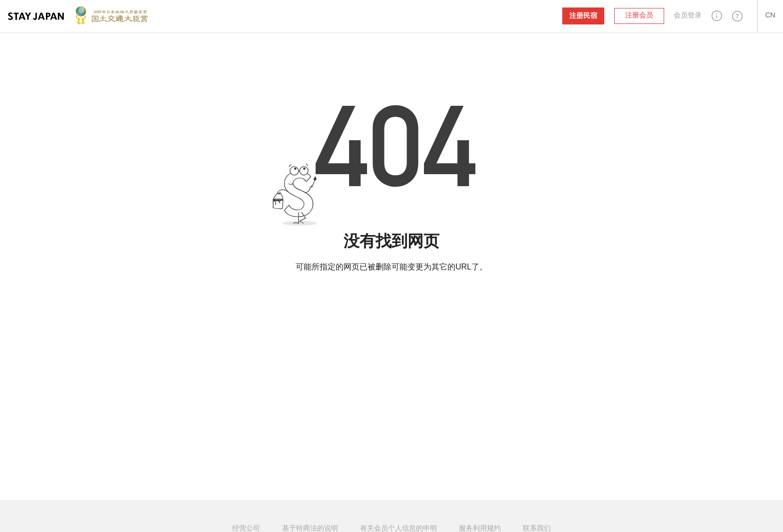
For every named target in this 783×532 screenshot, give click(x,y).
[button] (717, 16)
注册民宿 (583, 16)
